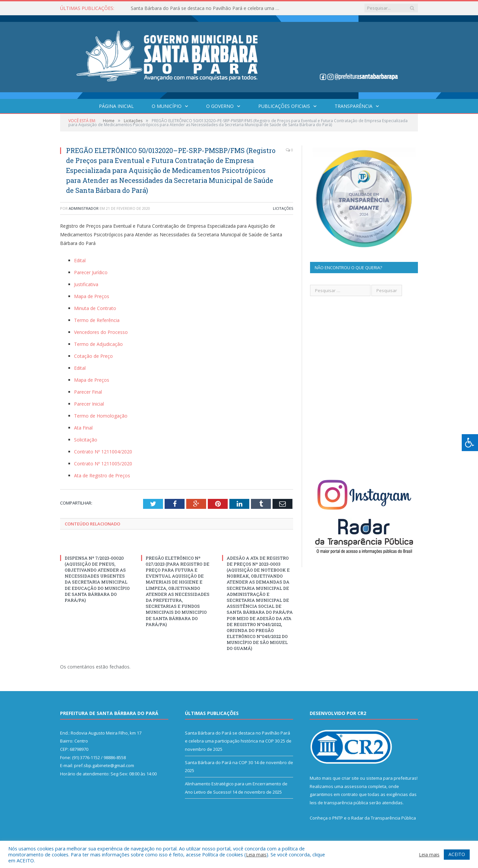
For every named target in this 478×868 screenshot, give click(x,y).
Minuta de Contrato (95, 308)
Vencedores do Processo (101, 332)
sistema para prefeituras (391, 778)
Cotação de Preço (93, 356)
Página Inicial (116, 106)
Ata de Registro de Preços (102, 475)
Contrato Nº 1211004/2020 (103, 452)
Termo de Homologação (101, 416)
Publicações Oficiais (284, 106)
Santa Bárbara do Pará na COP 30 (219, 762)
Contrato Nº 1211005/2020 (103, 464)
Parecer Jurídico (91, 272)
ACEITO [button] (457, 854)
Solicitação (86, 440)
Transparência (354, 106)
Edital (80, 260)
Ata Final (83, 428)
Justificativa (86, 284)
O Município (167, 106)
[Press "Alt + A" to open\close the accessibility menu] (470, 443)
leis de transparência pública (339, 803)
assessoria (356, 786)
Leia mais (256, 854)
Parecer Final (88, 392)
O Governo (220, 106)
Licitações (283, 208)
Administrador (84, 208)
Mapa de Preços (92, 296)
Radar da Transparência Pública (384, 818)
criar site (350, 778)
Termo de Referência (97, 320)
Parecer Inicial (89, 404)
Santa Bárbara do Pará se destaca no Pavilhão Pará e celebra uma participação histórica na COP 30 (207, 8)
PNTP (338, 818)
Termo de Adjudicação (98, 344)
